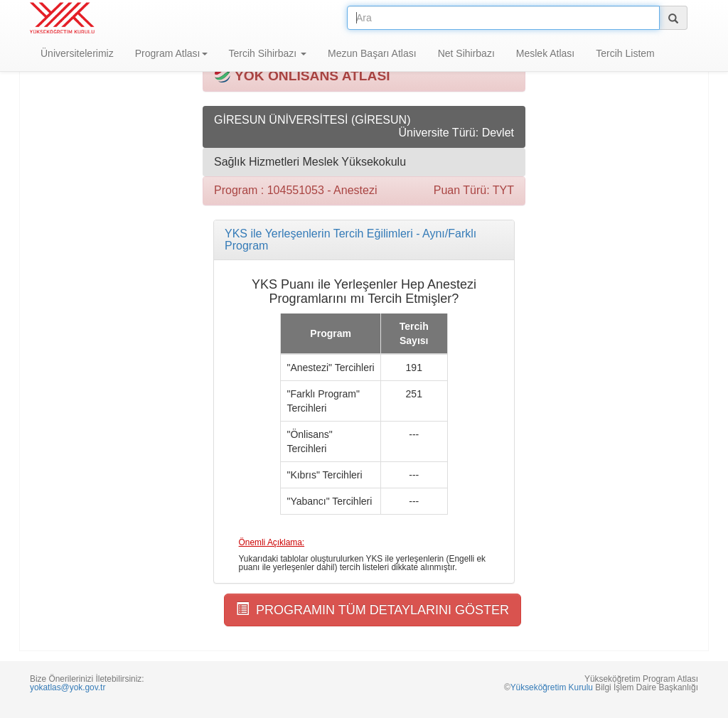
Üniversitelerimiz (77, 53)
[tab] (364, 240)
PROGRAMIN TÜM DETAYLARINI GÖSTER (373, 610)
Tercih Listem (625, 53)
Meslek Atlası (545, 53)
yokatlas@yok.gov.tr (68, 687)
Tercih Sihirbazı (268, 53)
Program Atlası (171, 53)
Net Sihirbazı (466, 53)
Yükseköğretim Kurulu (552, 687)
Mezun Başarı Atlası (372, 53)
